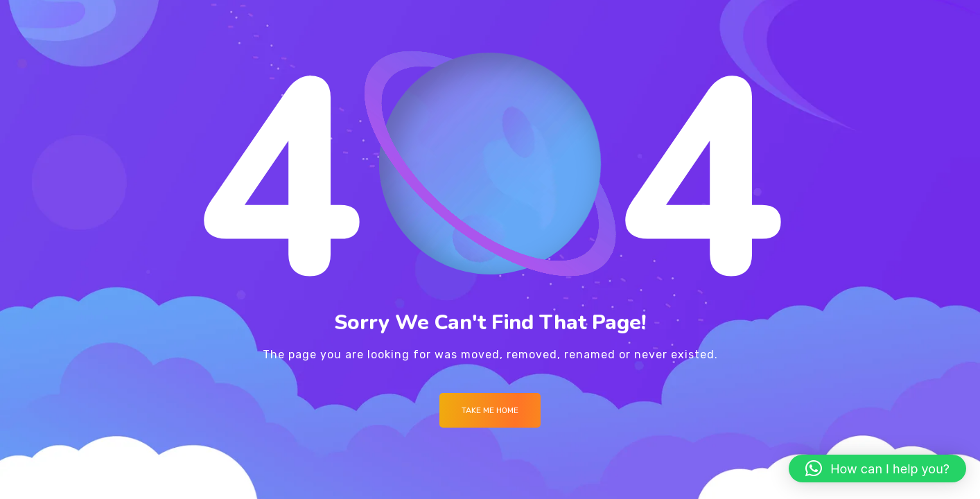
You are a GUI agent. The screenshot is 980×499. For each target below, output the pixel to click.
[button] (877, 469)
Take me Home (490, 410)
